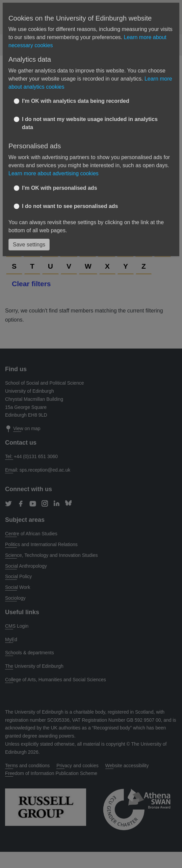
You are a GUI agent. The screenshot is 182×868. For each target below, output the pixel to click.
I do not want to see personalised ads (70, 206)
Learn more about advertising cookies (54, 173)
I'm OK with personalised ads (60, 188)
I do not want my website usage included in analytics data (90, 123)
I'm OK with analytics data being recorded (76, 101)
